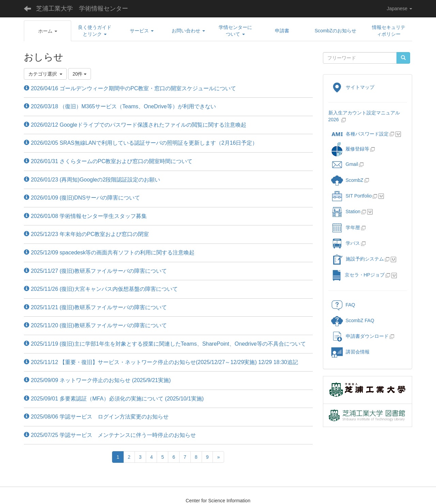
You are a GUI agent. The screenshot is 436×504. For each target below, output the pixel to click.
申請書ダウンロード (360, 336)
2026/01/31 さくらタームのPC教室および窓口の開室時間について (108, 161)
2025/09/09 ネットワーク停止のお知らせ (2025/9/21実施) (97, 380)
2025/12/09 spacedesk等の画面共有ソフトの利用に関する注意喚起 (109, 253)
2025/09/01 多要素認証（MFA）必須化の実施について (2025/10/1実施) (114, 399)
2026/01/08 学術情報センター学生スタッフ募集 (85, 216)
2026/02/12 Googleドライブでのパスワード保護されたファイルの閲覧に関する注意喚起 (135, 125)
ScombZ (355, 180)
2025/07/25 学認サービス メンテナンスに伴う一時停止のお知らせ (110, 435)
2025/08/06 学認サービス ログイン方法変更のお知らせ (96, 417)
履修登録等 (350, 149)
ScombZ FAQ (353, 320)
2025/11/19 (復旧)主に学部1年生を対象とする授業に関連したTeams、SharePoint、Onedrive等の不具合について (165, 344)
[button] (48, 31)
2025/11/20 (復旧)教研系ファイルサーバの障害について (95, 325)
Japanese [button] (399, 9)
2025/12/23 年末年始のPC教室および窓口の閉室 (86, 234)
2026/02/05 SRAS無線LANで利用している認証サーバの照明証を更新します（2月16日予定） (141, 143)
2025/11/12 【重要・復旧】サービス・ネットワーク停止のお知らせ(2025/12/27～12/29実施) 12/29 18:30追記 (161, 362)
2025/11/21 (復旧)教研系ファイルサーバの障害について (95, 307)
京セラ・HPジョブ (358, 275)
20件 (80, 74)
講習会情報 (350, 352)
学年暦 (346, 227)
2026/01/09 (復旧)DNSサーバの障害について (82, 198)
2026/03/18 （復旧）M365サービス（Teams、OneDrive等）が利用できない (120, 106)
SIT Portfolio (352, 196)
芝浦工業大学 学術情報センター (82, 9)
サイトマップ (353, 87)
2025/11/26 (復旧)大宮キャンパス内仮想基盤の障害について (101, 289)
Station (346, 211)
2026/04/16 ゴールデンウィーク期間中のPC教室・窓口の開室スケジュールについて (130, 88)
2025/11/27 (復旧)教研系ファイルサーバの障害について (95, 271)
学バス (346, 243)
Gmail (345, 164)
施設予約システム (357, 259)
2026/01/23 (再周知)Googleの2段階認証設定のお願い (92, 180)
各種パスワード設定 (360, 134)
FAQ (343, 305)
